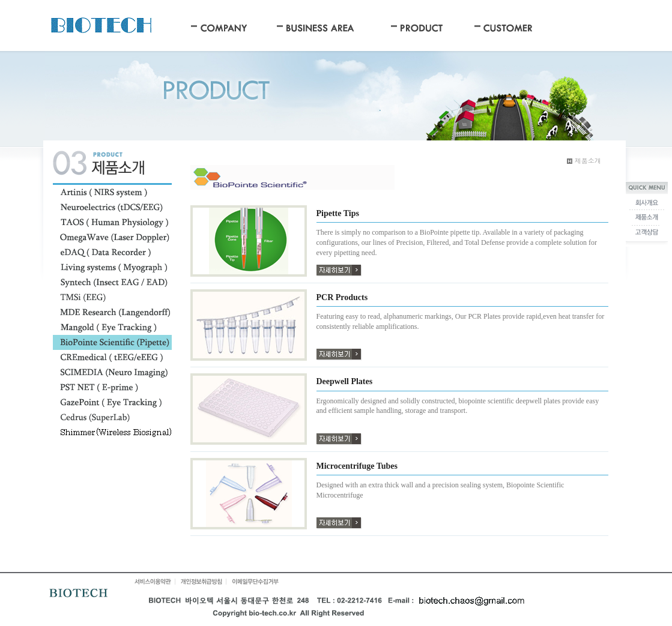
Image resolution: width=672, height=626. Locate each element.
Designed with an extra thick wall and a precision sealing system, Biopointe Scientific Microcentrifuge (440, 490)
